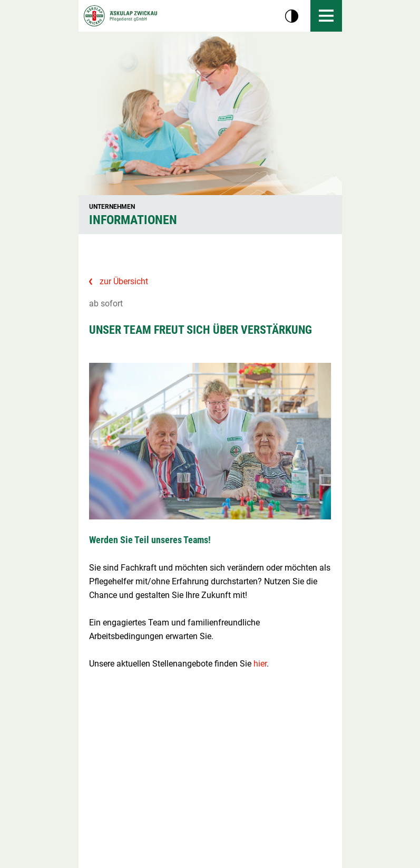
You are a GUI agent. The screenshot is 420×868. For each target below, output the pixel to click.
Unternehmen (112, 207)
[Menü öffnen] (326, 16)
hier (260, 664)
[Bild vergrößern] (210, 441)
